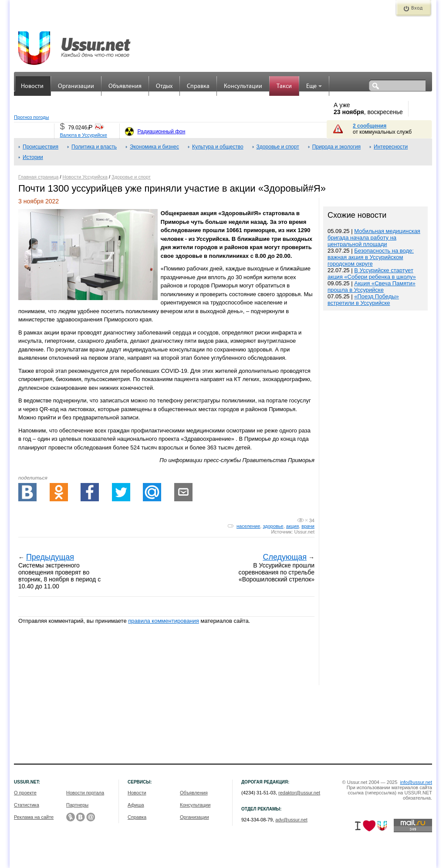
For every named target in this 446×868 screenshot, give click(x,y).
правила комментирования (164, 621)
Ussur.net (304, 532)
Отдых (164, 86)
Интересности (391, 147)
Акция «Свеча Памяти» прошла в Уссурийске (372, 287)
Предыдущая (50, 557)
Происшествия (41, 147)
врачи (308, 526)
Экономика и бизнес (154, 147)
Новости (32, 86)
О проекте (25, 793)
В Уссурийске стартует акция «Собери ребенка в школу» (372, 274)
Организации (76, 86)
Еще (314, 86)
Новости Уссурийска (85, 177)
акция (292, 526)
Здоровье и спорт (278, 147)
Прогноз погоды (31, 117)
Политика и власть (94, 147)
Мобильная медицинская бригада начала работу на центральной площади (374, 238)
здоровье (273, 526)
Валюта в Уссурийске (83, 135)
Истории (33, 157)
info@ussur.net (416, 782)
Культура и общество (218, 147)
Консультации (243, 86)
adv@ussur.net (291, 820)
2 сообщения (370, 126)
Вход (417, 8)
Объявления (125, 86)
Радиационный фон (161, 132)
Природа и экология (336, 147)
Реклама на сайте (34, 817)
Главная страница (38, 177)
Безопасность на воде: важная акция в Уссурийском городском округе (371, 257)
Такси (284, 86)
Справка (198, 86)
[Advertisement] (375, 499)
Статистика (27, 805)
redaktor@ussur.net (299, 793)
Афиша (136, 805)
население (248, 526)
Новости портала (85, 793)
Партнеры (77, 805)
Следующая (285, 557)
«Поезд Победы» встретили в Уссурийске (363, 300)
